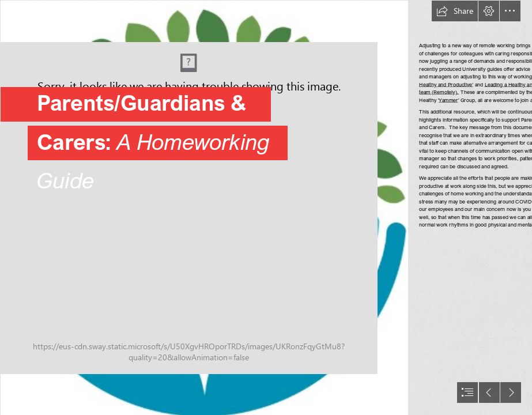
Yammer (448, 100)
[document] (266, 207)
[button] (455, 11)
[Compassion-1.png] (204, 207)
